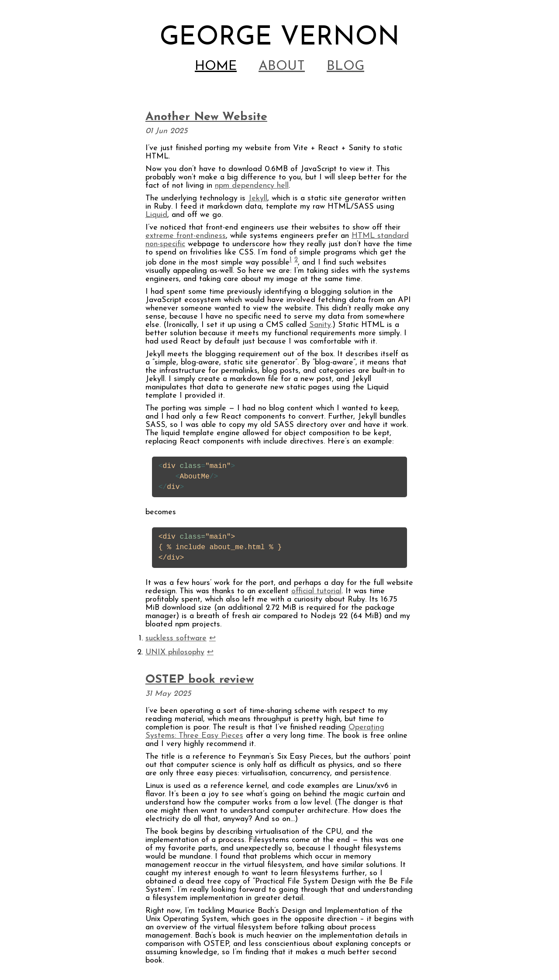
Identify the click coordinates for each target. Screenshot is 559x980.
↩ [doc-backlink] (212, 638)
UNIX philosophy (175, 652)
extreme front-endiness (186, 236)
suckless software (176, 638)
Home (216, 67)
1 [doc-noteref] (291, 260)
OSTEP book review (200, 680)
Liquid (156, 215)
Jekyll (258, 198)
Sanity (320, 325)
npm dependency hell (252, 186)
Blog (345, 67)
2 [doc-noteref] (296, 260)
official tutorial (316, 591)
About (282, 67)
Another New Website (206, 117)
